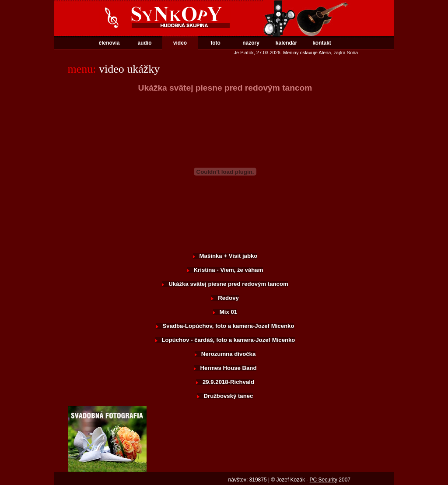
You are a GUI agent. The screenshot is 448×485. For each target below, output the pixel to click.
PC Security (324, 480)
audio (145, 43)
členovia (109, 43)
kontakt (322, 43)
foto (215, 43)
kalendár (286, 43)
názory (251, 43)
